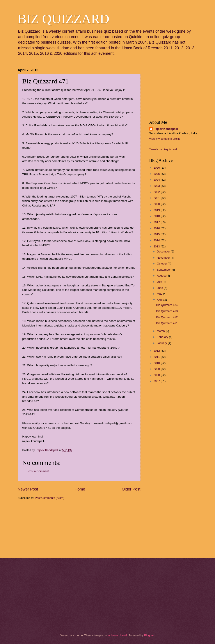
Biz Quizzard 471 (167, 323)
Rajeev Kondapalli (166, 129)
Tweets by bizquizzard (163, 149)
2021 (157, 198)
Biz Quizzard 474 (167, 305)
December (164, 251)
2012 (157, 351)
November (164, 258)
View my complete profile (165, 139)
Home (80, 489)
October (162, 264)
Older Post (131, 489)
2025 (157, 174)
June (160, 288)
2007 (157, 381)
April (160, 300)
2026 (157, 168)
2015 (157, 234)
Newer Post (28, 489)
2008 (157, 375)
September (164, 270)
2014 (157, 240)
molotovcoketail (117, 635)
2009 (157, 369)
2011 (157, 357)
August (162, 276)
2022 (157, 192)
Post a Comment (38, 471)
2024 (157, 180)
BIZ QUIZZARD (64, 19)
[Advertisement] (40, 528)
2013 (157, 246)
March (161, 331)
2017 (157, 222)
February (163, 337)
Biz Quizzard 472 (167, 317)
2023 (157, 186)
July (160, 282)
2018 (157, 216)
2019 (157, 210)
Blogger (149, 635)
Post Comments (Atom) (50, 498)
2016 (157, 228)
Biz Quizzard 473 (167, 311)
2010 (157, 363)
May (160, 294)
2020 (157, 204)
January (162, 343)
